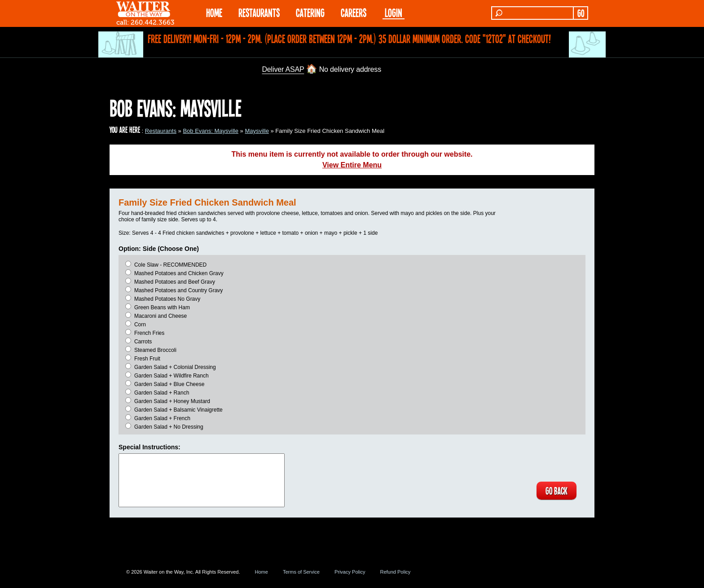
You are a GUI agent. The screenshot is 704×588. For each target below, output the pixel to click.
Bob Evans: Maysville (211, 131)
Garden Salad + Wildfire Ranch (172, 376)
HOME (214, 12)
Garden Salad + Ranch (162, 393)
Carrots (143, 342)
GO (581, 13)
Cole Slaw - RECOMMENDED (170, 265)
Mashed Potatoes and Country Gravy (178, 290)
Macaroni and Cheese (161, 316)
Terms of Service (301, 572)
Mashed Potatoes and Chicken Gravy (179, 273)
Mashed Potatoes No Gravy (167, 299)
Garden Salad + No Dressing (169, 427)
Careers (354, 12)
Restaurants (161, 131)
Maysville (257, 131)
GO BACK (557, 491)
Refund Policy (395, 572)
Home (262, 572)
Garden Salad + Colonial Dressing (175, 367)
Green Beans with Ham (162, 307)
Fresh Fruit (147, 359)
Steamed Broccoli (155, 350)
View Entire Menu (352, 165)
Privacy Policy (350, 572)
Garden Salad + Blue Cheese (169, 384)
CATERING (310, 12)
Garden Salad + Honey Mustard (172, 401)
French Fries (149, 333)
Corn (140, 325)
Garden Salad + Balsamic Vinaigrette (178, 410)
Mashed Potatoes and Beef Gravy (175, 282)
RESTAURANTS (259, 12)
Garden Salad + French (162, 418)
